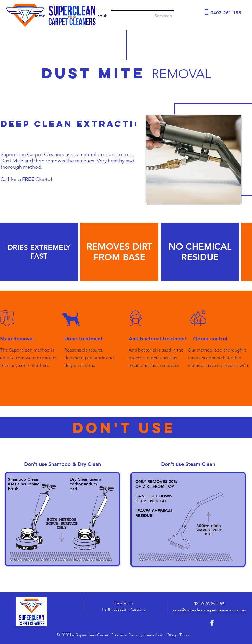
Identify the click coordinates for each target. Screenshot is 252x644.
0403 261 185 (213, 604)
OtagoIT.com (179, 635)
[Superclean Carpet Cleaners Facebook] (212, 623)
